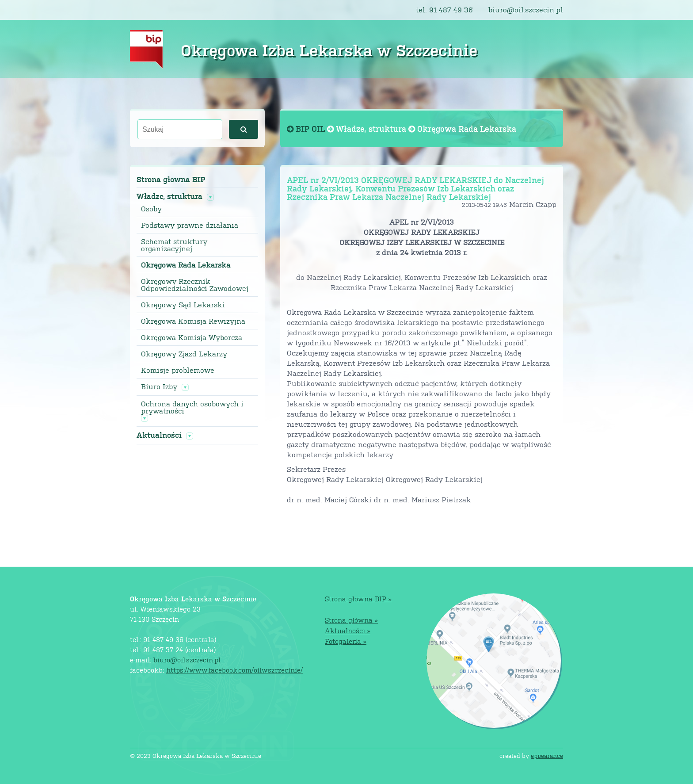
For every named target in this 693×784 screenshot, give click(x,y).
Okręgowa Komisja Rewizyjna (193, 321)
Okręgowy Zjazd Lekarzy (184, 354)
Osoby (151, 209)
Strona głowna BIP (171, 179)
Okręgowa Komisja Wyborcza (192, 337)
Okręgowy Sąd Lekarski (183, 305)
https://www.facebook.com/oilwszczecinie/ (234, 670)
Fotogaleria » (346, 641)
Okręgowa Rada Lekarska (186, 265)
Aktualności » (348, 630)
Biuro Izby (159, 386)
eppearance (547, 755)
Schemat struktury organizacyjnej (174, 245)
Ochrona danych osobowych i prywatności (192, 407)
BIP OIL (307, 128)
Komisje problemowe (178, 370)
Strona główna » (351, 620)
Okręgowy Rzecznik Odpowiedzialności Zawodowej (195, 285)
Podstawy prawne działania (190, 225)
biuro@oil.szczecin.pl (526, 10)
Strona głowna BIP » (358, 599)
